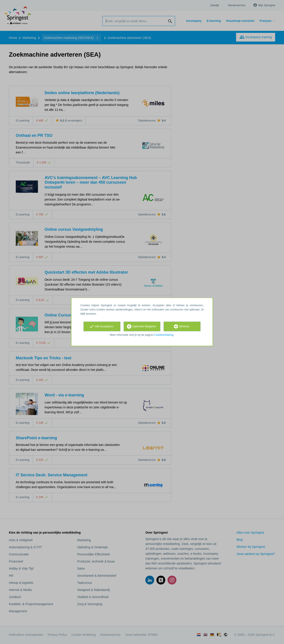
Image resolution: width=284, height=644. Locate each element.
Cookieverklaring (163, 335)
